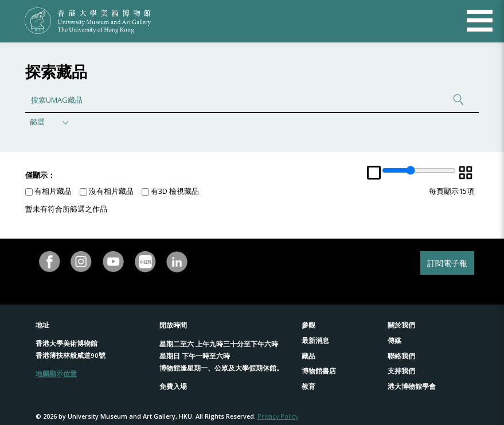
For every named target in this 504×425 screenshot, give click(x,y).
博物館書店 (319, 371)
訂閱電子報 (447, 263)
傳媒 (394, 340)
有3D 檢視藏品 (170, 191)
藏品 (308, 356)
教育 (308, 386)
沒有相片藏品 (107, 191)
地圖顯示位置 (56, 374)
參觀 (308, 325)
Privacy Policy (278, 416)
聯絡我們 (401, 356)
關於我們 (401, 325)
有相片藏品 (48, 191)
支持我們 (401, 371)
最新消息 (315, 340)
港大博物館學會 (412, 386)
